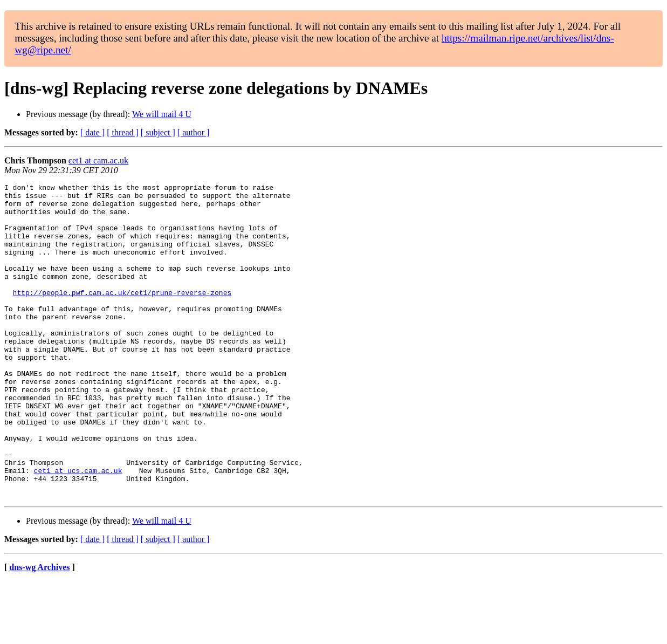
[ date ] (92, 132)
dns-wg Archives (39, 630)
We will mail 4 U (162, 114)
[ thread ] (123, 132)
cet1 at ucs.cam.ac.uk (78, 529)
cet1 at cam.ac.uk (98, 160)
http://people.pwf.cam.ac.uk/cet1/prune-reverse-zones (122, 315)
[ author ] (194, 132)
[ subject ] (158, 132)
